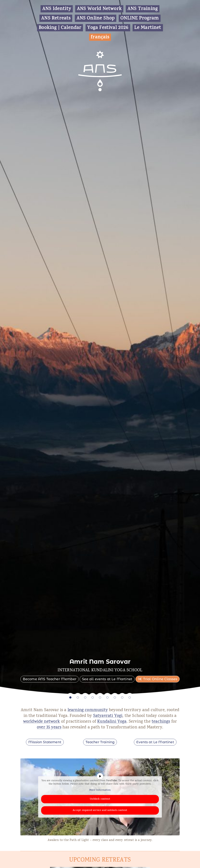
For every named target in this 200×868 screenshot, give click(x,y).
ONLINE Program (140, 18)
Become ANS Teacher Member (50, 679)
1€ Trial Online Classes (158, 679)
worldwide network (42, 722)
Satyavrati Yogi (108, 716)
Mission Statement (45, 742)
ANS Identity (57, 9)
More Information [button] (100, 790)
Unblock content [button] (100, 799)
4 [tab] (93, 697)
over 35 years (49, 728)
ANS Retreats (56, 18)
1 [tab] (70, 697)
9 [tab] (130, 697)
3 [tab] (85, 697)
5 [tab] (100, 697)
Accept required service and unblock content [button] (100, 810)
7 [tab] (115, 697)
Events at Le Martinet (155, 742)
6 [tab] (107, 697)
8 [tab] (122, 697)
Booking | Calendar (60, 28)
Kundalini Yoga (112, 722)
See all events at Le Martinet (107, 679)
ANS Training (143, 9)
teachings (161, 722)
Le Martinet (148, 28)
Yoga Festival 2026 (108, 28)
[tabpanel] (100, 347)
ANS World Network (99, 9)
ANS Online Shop (96, 18)
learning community (88, 710)
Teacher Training (100, 742)
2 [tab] (78, 697)
